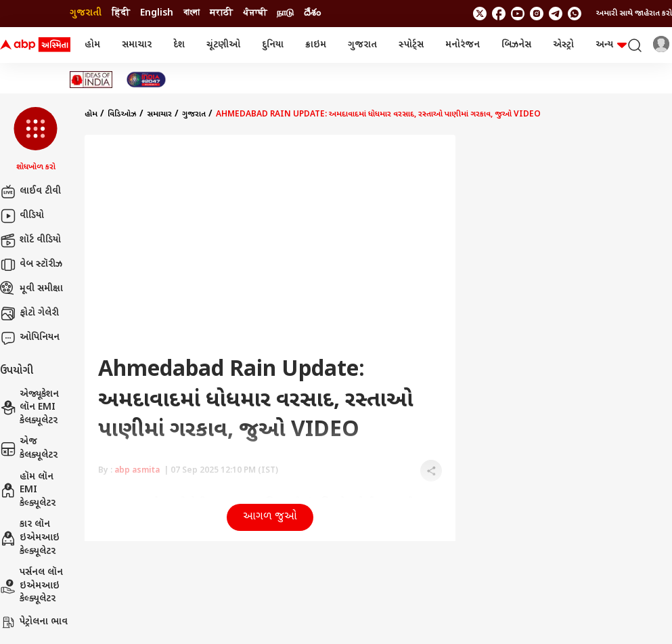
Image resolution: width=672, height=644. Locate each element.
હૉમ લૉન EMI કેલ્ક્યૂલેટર (28, 490)
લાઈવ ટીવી (30, 192)
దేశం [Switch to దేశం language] (312, 13)
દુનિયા (273, 45)
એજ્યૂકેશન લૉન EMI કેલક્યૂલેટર (29, 408)
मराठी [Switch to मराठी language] (221, 13)
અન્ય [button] (611, 45)
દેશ (179, 45)
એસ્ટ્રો (563, 45)
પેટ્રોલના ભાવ (34, 622)
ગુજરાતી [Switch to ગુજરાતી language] (86, 13)
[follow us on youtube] (518, 14)
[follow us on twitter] (480, 14)
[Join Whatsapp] (575, 14)
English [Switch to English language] (157, 13)
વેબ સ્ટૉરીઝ (31, 265)
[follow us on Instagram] (537, 14)
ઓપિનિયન (30, 338)
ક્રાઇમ (316, 45)
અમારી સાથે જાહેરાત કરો (634, 14)
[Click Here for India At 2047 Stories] (146, 80)
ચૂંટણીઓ (223, 45)
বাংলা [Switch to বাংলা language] (192, 13)
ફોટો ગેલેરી (29, 314)
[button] (36, 140)
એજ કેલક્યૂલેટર (29, 449)
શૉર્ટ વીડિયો (30, 240)
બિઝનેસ (516, 45)
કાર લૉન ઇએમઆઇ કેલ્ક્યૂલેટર (30, 538)
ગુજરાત (362, 45)
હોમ (92, 45)
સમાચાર (137, 45)
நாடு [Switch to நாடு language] (285, 13)
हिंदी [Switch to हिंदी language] (121, 13)
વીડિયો (22, 216)
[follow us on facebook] (499, 14)
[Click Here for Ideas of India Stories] (91, 80)
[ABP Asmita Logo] (35, 45)
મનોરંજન (463, 45)
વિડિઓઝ (122, 114)
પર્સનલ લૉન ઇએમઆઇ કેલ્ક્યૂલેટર (31, 586)
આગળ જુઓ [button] (270, 517)
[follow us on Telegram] (556, 14)
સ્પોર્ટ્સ (411, 45)
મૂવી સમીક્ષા (31, 289)
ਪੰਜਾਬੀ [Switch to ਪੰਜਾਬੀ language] (255, 13)
